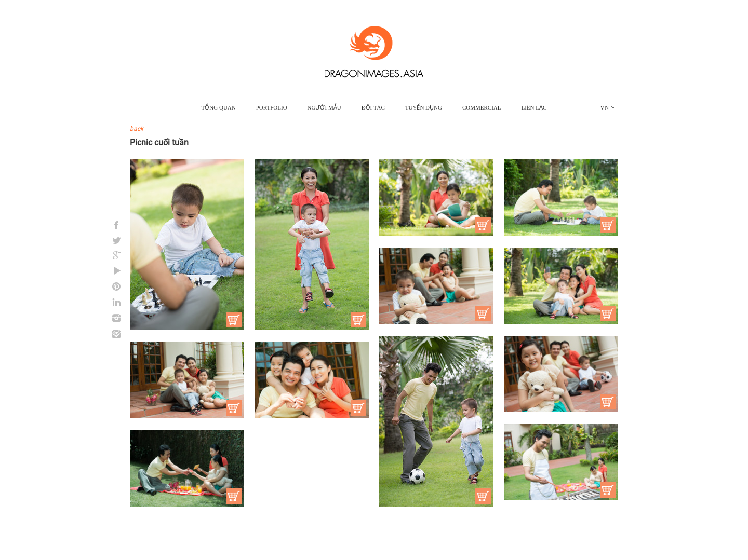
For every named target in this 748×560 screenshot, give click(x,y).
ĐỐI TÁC (373, 107)
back (137, 129)
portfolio (272, 107)
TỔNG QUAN (219, 107)
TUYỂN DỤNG (424, 107)
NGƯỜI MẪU (324, 107)
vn (608, 107)
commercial (482, 107)
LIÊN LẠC (534, 107)
